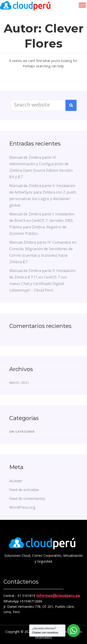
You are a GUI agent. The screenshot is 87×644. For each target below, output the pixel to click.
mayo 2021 (19, 383)
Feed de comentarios (27, 498)
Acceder (16, 481)
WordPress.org (22, 507)
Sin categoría (22, 432)
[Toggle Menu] (82, 5)
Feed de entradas (24, 490)
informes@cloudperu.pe (58, 595)
